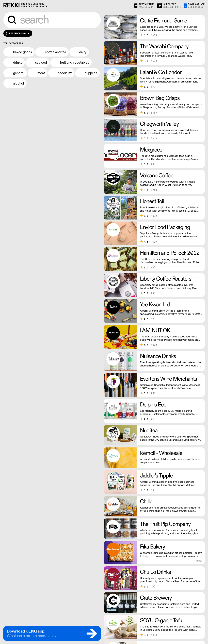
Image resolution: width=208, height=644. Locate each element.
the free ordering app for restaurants (34, 5)
